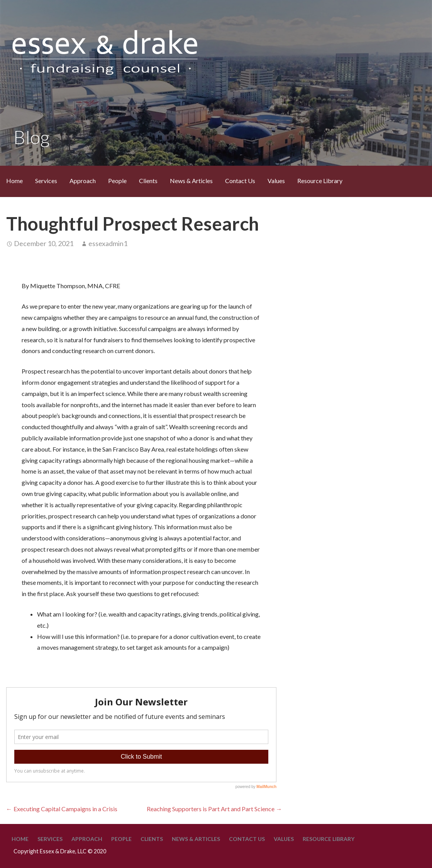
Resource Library (320, 181)
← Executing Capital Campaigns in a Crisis (62, 809)
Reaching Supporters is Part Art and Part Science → (214, 809)
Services (46, 181)
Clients (148, 181)
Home (14, 181)
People (117, 181)
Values (276, 181)
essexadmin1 (108, 243)
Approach (83, 181)
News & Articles (191, 181)
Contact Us (240, 181)
